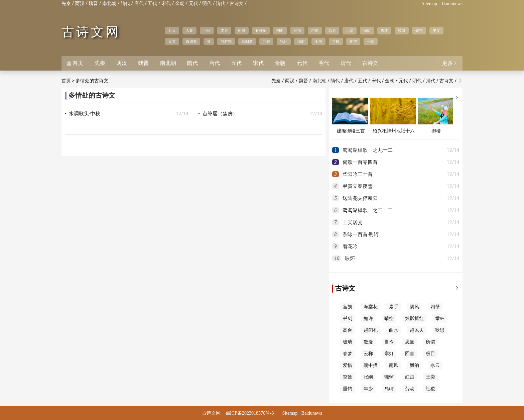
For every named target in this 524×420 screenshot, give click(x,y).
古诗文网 (91, 32)
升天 (172, 30)
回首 (410, 354)
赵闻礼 (371, 330)
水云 (435, 365)
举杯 (440, 319)
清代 (221, 4)
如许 (368, 319)
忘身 (332, 30)
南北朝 (109, 4)
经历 (297, 30)
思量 (410, 342)
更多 (450, 63)
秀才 (384, 30)
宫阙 (348, 307)
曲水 (394, 330)
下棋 (336, 41)
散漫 (368, 342)
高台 (348, 330)
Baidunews (452, 4)
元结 (350, 30)
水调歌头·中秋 (85, 114)
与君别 (226, 41)
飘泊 (414, 365)
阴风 (414, 307)
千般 (318, 41)
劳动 (410, 389)
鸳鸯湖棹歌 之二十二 (368, 210)
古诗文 (237, 4)
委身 (224, 30)
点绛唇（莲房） (220, 114)
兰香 (266, 41)
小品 (207, 30)
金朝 (180, 4)
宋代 (166, 4)
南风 (394, 365)
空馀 (348, 377)
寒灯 (389, 354)
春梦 (348, 354)
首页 (75, 63)
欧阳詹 (247, 41)
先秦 (66, 4)
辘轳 (389, 377)
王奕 (430, 377)
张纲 (368, 377)
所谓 (430, 342)
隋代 (125, 4)
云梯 (368, 354)
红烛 (410, 377)
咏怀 (350, 258)
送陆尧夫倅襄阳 (360, 198)
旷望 (353, 41)
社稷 (430, 389)
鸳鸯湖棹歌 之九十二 (368, 150)
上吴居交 (353, 222)
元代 (193, 4)
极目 (430, 354)
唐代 (139, 4)
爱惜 (348, 365)
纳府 (301, 41)
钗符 (419, 30)
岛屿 (389, 389)
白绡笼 (191, 41)
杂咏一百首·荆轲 (361, 234)
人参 (189, 30)
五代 (152, 4)
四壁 (435, 307)
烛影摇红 (414, 319)
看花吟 (350, 246)
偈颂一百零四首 (360, 162)
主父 (436, 30)
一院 (371, 41)
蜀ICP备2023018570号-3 (249, 413)
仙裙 (367, 30)
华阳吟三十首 (358, 174)
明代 (207, 4)
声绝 (315, 30)
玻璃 (348, 342)
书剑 (348, 319)
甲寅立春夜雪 (358, 186)
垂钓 (348, 389)
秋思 (440, 330)
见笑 (172, 41)
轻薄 (402, 30)
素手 (394, 307)
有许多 (261, 30)
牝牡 (284, 41)
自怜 (389, 342)
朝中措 (371, 365)
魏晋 (93, 4)
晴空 (389, 319)
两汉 (80, 4)
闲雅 (242, 30)
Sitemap (429, 4)
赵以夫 (417, 330)
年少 (368, 389)
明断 (280, 30)
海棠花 (371, 307)
